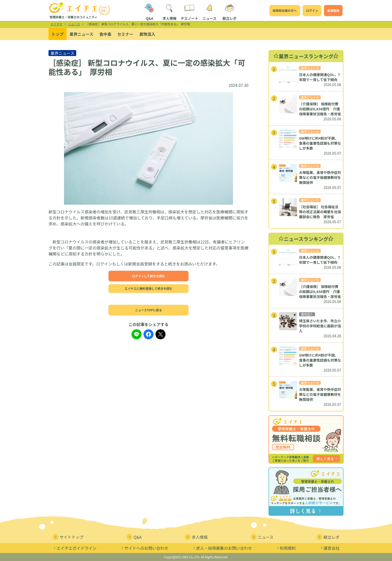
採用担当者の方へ (285, 10)
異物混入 (147, 34)
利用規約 (286, 548)
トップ (57, 34)
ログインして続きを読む (148, 276)
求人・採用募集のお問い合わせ (222, 548)
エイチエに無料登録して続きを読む (148, 288)
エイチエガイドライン (74, 548)
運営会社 (329, 548)
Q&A (134, 537)
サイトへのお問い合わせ (144, 548)
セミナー (125, 34)
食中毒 (105, 34)
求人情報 (196, 537)
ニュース (262, 537)
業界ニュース (81, 34)
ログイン (312, 10)
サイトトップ (68, 537)
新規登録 (333, 10)
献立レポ (328, 537)
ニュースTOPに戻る (148, 310)
